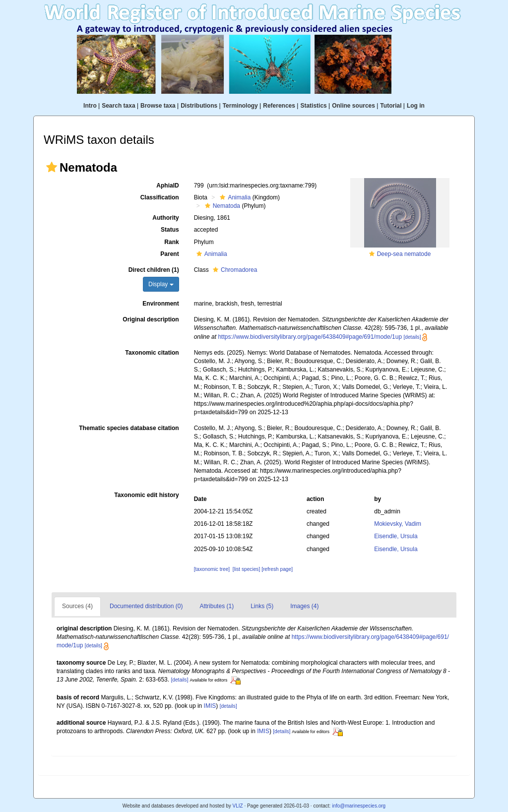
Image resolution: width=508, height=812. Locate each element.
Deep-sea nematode (404, 254)
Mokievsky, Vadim (398, 524)
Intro (90, 106)
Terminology (240, 106)
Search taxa (118, 106)
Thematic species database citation (129, 428)
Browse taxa (158, 106)
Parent (169, 254)
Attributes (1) (217, 606)
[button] (52, 167)
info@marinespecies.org (359, 806)
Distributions (199, 106)
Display (161, 284)
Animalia (234, 197)
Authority (165, 218)
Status (170, 230)
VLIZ (237, 806)
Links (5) (262, 606)
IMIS (210, 706)
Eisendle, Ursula (396, 536)
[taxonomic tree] (212, 569)
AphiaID (167, 186)
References (279, 106)
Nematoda (221, 206)
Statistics (313, 106)
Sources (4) (77, 606)
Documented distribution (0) (146, 606)
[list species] (246, 569)
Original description (151, 319)
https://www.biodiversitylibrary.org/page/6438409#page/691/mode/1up (310, 337)
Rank (171, 242)
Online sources (353, 106)
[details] (412, 337)
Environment (160, 304)
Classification (160, 197)
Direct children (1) (154, 270)
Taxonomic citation (152, 353)
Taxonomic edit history (146, 495)
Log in (416, 106)
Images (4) (304, 606)
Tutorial (391, 106)
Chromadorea (234, 270)
